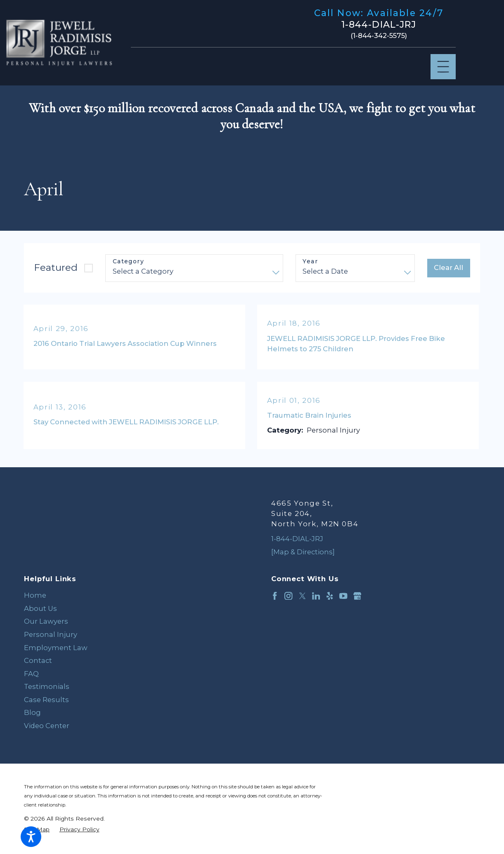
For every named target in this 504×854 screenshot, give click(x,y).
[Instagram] (288, 596)
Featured (56, 267)
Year (310, 261)
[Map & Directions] (303, 552)
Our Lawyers (46, 621)
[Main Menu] (443, 67)
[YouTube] (343, 596)
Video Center (47, 726)
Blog (32, 712)
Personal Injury (51, 634)
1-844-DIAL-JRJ (379, 25)
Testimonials (47, 686)
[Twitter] (302, 596)
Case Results (46, 700)
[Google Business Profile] (357, 596)
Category (128, 261)
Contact (38, 660)
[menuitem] (128, 596)
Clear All (448, 267)
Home (35, 595)
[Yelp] (330, 596)
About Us (40, 608)
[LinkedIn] (316, 596)
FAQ (31, 674)
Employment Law (56, 648)
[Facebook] (275, 596)
